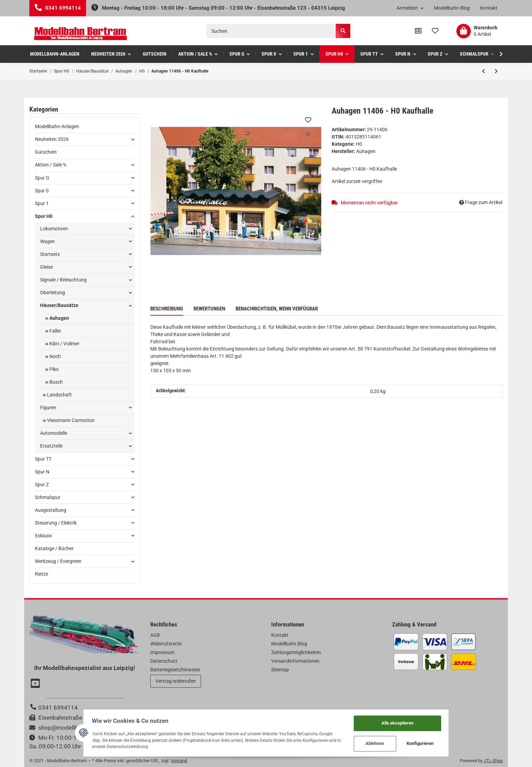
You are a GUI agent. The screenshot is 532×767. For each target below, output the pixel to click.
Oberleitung (53, 293)
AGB (155, 635)
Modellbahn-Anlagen (57, 126)
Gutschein (46, 152)
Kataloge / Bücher (54, 548)
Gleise (46, 267)
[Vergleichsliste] (418, 31)
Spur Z (42, 485)
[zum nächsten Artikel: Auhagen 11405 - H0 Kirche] (496, 71)
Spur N (42, 472)
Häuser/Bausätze (59, 305)
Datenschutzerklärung (104, 746)
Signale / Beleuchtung (63, 280)
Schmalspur (48, 497)
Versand (179, 761)
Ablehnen (385, 743)
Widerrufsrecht (166, 644)
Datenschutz (164, 661)
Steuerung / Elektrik (56, 523)
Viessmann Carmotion (70, 420)
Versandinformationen (295, 661)
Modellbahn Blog (452, 8)
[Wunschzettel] (435, 31)
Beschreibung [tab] (167, 309)
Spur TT (43, 459)
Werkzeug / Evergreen (58, 561)
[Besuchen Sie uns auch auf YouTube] (36, 684)
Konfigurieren (430, 743)
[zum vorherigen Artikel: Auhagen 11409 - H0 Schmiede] (483, 71)
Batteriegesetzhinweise (175, 670)
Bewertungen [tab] (209, 309)
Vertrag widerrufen (176, 681)
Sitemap (280, 670)
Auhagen (59, 318)
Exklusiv (44, 536)
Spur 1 (42, 203)
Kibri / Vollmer (64, 344)
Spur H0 (44, 216)
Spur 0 (42, 191)
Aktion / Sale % (51, 165)
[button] (410, 8)
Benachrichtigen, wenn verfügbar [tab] (277, 309)
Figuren (48, 408)
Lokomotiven (54, 229)
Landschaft (59, 395)
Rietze (41, 574)
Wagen (47, 241)
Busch (56, 382)
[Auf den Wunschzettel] (308, 120)
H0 (359, 144)
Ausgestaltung (51, 510)
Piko (54, 369)
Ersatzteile (51, 446)
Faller (55, 331)
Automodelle (54, 433)
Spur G (42, 178)
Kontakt (489, 8)
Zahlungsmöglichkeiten (296, 652)
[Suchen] (271, 31)
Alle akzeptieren (407, 721)
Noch (55, 356)
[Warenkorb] (477, 31)
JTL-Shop (493, 761)
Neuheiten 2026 (52, 139)
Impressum (162, 652)
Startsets (50, 254)
